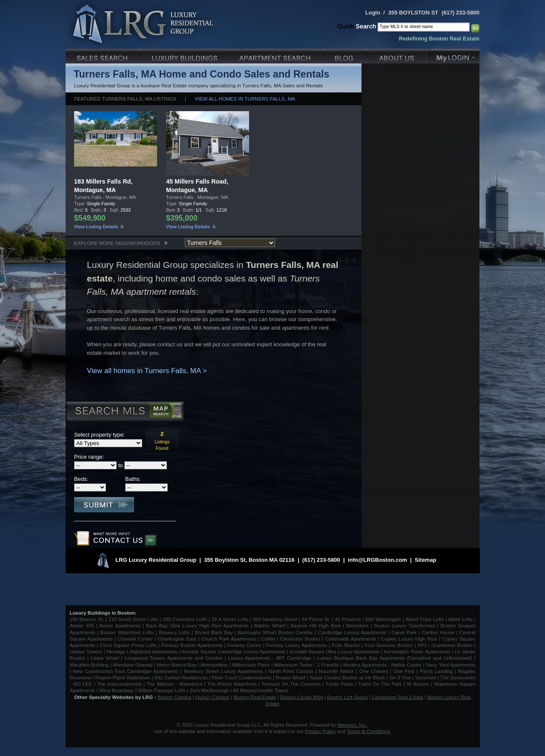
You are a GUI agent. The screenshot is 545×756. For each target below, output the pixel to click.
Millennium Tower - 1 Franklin (307, 665)
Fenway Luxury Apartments (297, 645)
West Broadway (117, 690)
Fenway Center (244, 645)
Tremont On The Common (291, 684)
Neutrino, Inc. (352, 725)
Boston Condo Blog (302, 697)
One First (404, 671)
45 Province (348, 619)
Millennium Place (251, 665)
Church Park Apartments (229, 639)
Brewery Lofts (174, 632)
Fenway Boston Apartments (192, 645)
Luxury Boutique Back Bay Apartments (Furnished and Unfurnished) (394, 658)
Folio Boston (346, 645)
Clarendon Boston (300, 639)
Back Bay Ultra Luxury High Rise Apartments (197, 625)
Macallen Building (89, 665)
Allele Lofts (460, 619)
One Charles (374, 671)
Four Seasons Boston (390, 645)
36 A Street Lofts (230, 619)
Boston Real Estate (255, 697)
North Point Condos (291, 671)
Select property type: (99, 435)
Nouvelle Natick (336, 671)
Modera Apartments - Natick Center (382, 665)
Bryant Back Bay (214, 632)
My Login (455, 55)
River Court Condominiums (241, 677)
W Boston (419, 684)
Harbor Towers (86, 651)
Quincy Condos (212, 697)
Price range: (89, 457)
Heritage (116, 651)
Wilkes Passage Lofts (162, 690)
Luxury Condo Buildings (185, 55)
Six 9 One (400, 677)
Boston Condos (175, 697)
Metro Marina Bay (176, 665)
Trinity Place (340, 684)
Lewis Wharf (105, 658)
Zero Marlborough (209, 690)
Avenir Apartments (120, 625)
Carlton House (438, 632)
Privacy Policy (320, 731)
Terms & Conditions (369, 731)
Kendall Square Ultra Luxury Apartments (335, 651)
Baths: (133, 479)
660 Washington (383, 619)
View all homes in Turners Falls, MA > (147, 371)
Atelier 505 (83, 625)
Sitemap (426, 560)
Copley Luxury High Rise (409, 639)
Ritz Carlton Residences (181, 677)
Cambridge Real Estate (397, 697)
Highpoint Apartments (155, 651)
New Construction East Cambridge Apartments (126, 671)
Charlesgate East (177, 639)
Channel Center (135, 639)
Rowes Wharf (290, 677)
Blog (346, 55)
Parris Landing (436, 671)
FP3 (423, 645)
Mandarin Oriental (133, 665)
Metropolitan (215, 665)
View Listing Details (96, 227)
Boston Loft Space (347, 697)
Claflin (269, 639)
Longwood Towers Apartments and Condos (173, 658)
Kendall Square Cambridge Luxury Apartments (234, 651)
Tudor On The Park (380, 684)
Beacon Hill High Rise (316, 625)
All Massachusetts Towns (261, 690)
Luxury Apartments (277, 55)
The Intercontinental (119, 684)
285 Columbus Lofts (185, 619)
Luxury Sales (103, 55)
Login (373, 13)
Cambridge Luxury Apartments (352, 632)
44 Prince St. (316, 619)
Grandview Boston (452, 645)
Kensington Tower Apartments (417, 651)
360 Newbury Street (275, 619)
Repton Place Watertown (123, 677)
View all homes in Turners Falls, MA (245, 99)
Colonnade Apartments (351, 639)
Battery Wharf (270, 625)
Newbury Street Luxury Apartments (224, 671)
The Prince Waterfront (232, 684)
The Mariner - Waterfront (174, 684)
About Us (399, 55)
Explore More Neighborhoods (117, 243)
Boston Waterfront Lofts (127, 632)
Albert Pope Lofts (425, 619)
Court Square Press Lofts (128, 645)
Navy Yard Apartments (450, 665)
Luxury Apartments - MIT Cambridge (270, 658)
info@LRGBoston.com (377, 560)
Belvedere (357, 625)
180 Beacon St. (87, 619)
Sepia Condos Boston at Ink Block (347, 677)
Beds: (81, 479)
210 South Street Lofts (133, 619)
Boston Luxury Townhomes (404, 625)
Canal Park (404, 632)
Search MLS (125, 412)
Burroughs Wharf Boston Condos (275, 632)
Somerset (426, 677)
